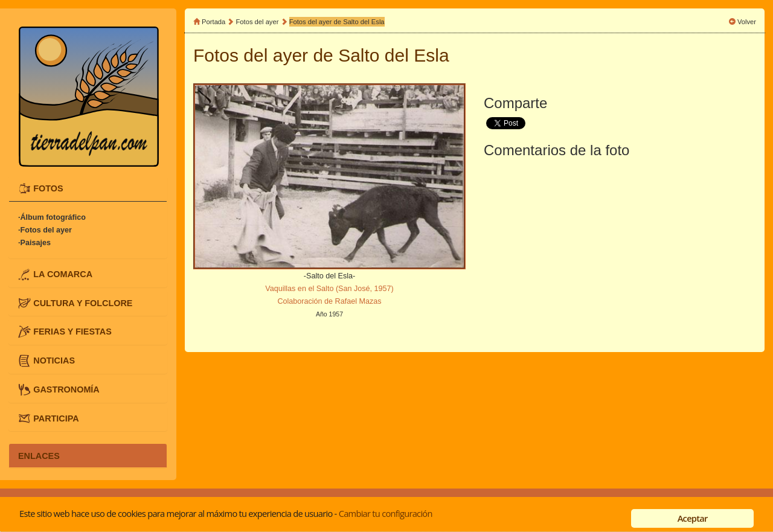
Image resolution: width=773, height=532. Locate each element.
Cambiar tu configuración (386, 513)
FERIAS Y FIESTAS (72, 332)
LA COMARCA (63, 274)
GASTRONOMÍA (66, 389)
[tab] (88, 189)
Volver (747, 22)
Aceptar (693, 518)
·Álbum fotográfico (52, 217)
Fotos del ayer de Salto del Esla (337, 22)
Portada (213, 22)
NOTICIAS (54, 361)
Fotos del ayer (258, 22)
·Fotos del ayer (45, 230)
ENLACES (39, 455)
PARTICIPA (56, 418)
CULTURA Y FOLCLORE (83, 303)
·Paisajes (34, 243)
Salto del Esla (393, 55)
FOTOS (48, 188)
